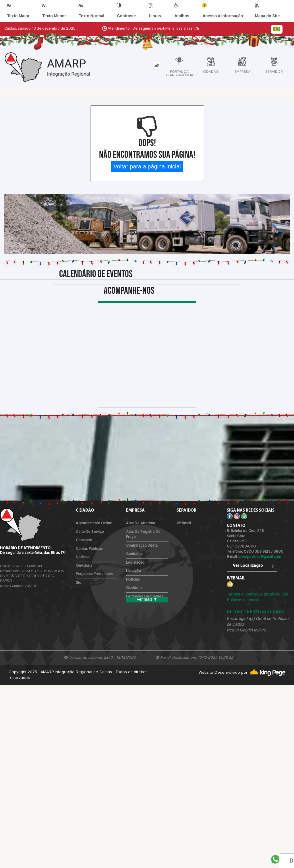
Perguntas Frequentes (94, 574)
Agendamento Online (94, 523)
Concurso (84, 540)
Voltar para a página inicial (147, 166)
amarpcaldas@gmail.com (260, 557)
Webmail (184, 523)
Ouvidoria (84, 566)
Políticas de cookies (245, 600)
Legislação (135, 563)
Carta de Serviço (90, 532)
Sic (78, 583)
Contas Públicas (89, 549)
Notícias (83, 557)
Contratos (134, 554)
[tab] (157, 65)
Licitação (134, 571)
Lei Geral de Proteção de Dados (256, 611)
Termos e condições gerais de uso (257, 594)
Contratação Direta (142, 546)
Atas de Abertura (141, 523)
